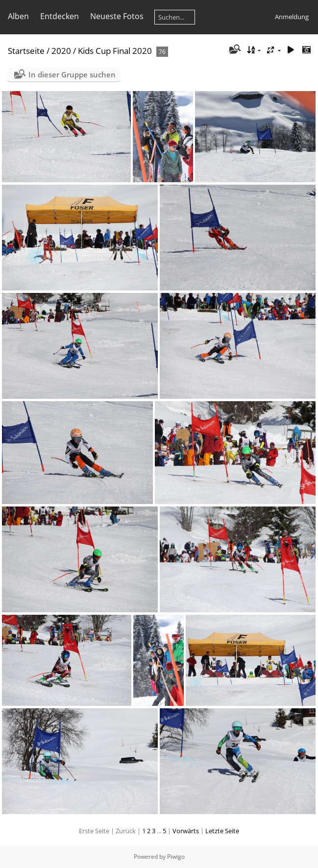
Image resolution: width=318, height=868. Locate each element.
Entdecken (60, 16)
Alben (18, 16)
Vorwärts (186, 831)
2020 (61, 51)
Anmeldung (292, 17)
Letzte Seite (222, 831)
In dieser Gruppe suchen (72, 74)
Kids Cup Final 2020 (115, 51)
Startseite (26, 51)
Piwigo (176, 856)
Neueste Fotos (117, 16)
